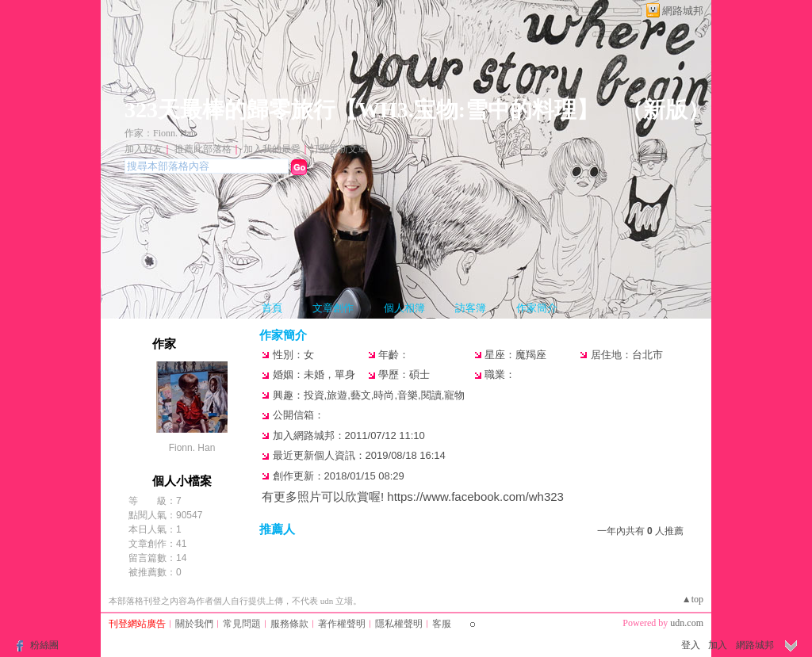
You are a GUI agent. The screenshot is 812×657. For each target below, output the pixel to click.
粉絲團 (44, 645)
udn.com (687, 623)
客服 (442, 624)
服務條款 (289, 624)
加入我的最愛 (272, 149)
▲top (693, 599)
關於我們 (194, 624)
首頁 (272, 308)
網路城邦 (683, 11)
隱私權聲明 (399, 624)
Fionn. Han (192, 448)
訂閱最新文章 (339, 149)
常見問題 (242, 624)
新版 (665, 110)
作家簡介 (537, 308)
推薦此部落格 (203, 149)
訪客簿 (471, 308)
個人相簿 (404, 308)
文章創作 (333, 308)
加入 (718, 645)
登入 (691, 645)
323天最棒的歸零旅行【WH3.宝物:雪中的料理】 (362, 110)
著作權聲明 (342, 624)
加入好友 (144, 149)
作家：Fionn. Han (160, 133)
